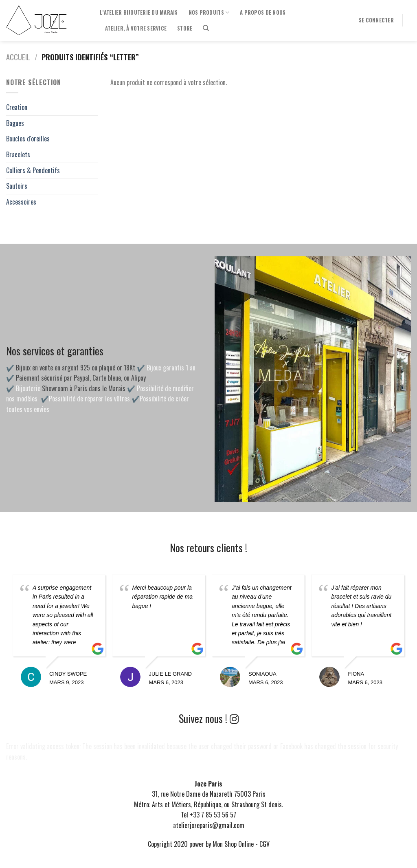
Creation (17, 107)
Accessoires (21, 202)
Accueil (18, 57)
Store (185, 28)
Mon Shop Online (233, 844)
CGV (264, 844)
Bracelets (18, 154)
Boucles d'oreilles (28, 139)
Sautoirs (17, 186)
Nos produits (209, 13)
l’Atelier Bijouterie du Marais (139, 12)
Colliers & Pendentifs (33, 170)
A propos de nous (263, 12)
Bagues (15, 123)
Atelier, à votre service (136, 28)
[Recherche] (206, 28)
